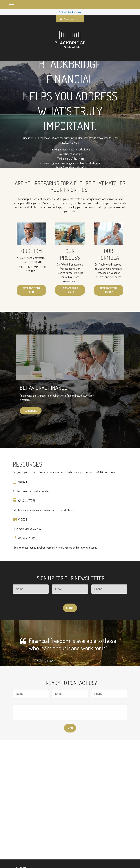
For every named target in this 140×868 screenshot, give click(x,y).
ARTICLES (23, 482)
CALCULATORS (27, 501)
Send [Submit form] (70, 728)
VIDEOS (23, 519)
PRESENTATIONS (27, 538)
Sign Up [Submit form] (70, 608)
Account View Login (70, 19)
